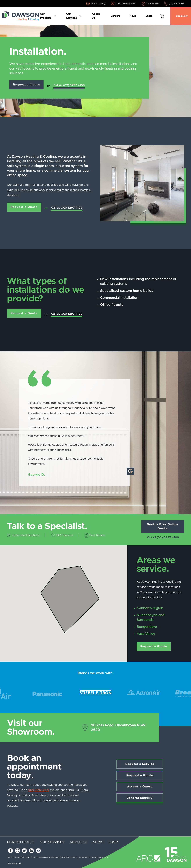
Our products (49, 16)
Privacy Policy (104, 858)
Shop (149, 16)
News (133, 16)
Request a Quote (27, 85)
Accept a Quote (140, 787)
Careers (115, 16)
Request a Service (140, 764)
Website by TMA (15, 863)
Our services (75, 16)
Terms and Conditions (88, 858)
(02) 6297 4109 (177, 4)
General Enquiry (140, 798)
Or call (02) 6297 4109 (163, 538)
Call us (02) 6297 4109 (70, 85)
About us (96, 16)
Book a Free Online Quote (163, 527)
